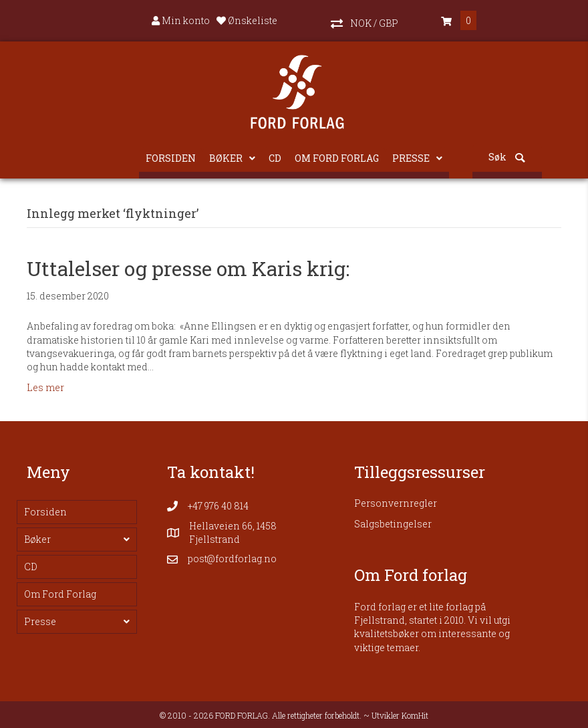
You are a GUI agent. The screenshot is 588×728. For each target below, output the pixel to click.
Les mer (45, 387)
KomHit (415, 715)
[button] (364, 21)
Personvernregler (396, 503)
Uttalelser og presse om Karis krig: (188, 268)
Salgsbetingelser (393, 524)
